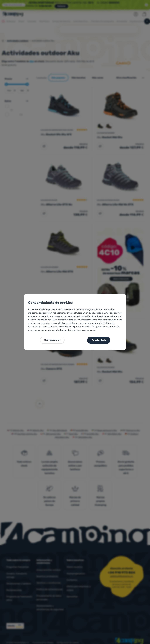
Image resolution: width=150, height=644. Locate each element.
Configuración (52, 340)
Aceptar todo (99, 340)
